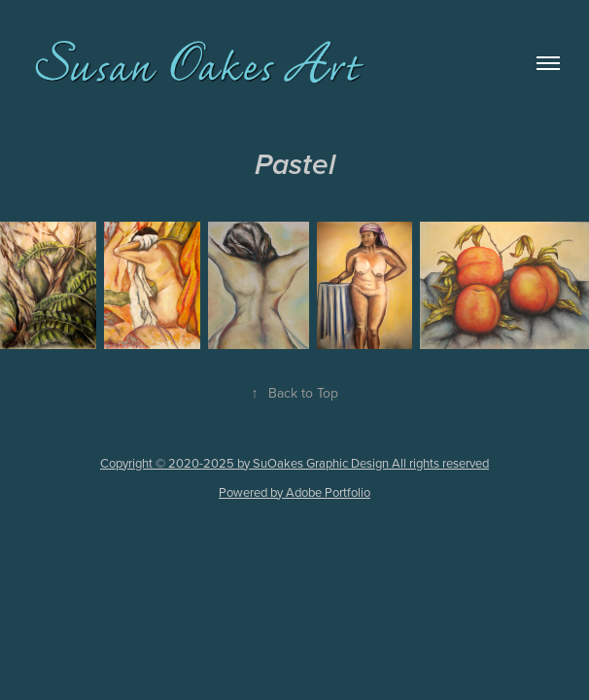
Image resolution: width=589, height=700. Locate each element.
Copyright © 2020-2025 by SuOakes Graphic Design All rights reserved (294, 463)
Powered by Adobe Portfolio (294, 492)
